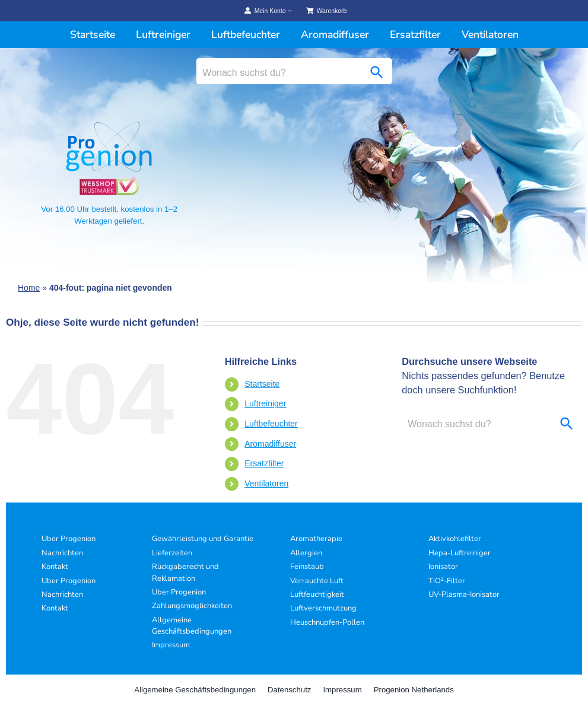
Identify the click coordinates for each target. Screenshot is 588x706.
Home (29, 288)
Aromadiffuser (270, 444)
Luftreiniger (265, 403)
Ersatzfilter (264, 463)
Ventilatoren (266, 484)
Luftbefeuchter (271, 424)
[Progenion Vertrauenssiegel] (109, 182)
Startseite (262, 384)
